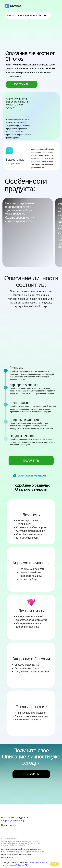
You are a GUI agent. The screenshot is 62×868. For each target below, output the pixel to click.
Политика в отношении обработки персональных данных (21, 849)
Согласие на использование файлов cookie (16, 855)
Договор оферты (7, 857)
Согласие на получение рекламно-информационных (19, 852)
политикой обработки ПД (18, 865)
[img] (9, 812)
